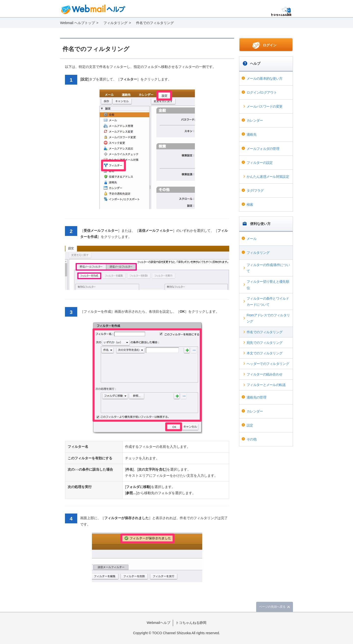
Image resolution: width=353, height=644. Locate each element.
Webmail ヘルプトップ (77, 23)
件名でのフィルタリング (265, 332)
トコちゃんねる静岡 (191, 623)
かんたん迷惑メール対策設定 (268, 177)
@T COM (281, 12)
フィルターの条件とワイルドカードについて (268, 302)
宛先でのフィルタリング (265, 343)
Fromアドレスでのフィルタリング (268, 318)
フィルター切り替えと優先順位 (268, 285)
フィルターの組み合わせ (265, 374)
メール (252, 239)
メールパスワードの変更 (265, 106)
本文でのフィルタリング (265, 353)
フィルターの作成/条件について (268, 268)
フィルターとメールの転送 (266, 385)
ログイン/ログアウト (262, 92)
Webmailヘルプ (158, 623)
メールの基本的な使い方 (265, 78)
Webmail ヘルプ (93, 9)
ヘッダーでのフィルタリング (268, 364)
